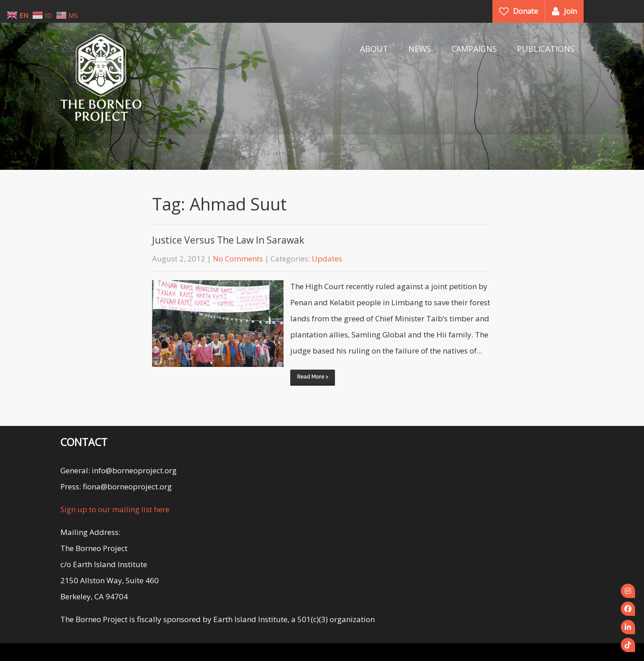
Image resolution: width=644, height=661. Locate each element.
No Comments (238, 259)
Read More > (313, 377)
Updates (327, 259)
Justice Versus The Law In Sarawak (228, 240)
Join (570, 11)
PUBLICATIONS (546, 49)
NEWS (420, 49)
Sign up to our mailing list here (115, 509)
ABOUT (374, 49)
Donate (525, 11)
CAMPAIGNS (474, 49)
